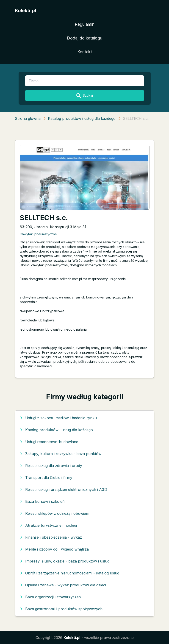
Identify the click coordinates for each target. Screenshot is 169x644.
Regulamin (85, 24)
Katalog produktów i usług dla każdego (82, 118)
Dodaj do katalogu (85, 38)
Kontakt (85, 52)
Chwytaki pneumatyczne (38, 234)
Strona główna (28, 118)
